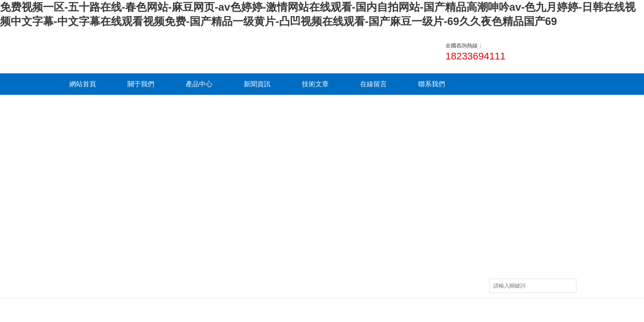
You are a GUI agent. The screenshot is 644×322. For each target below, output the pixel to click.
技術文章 (315, 84)
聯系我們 (432, 84)
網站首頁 (83, 84)
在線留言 (373, 84)
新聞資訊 (257, 84)
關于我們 (141, 84)
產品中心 (199, 84)
